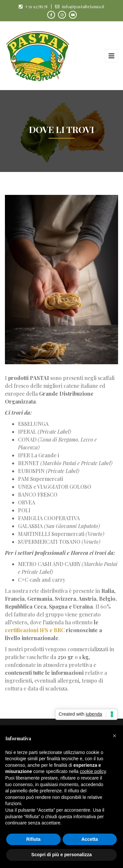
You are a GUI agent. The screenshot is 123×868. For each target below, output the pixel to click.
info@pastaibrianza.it (83, 6)
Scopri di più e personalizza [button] (61, 855)
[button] (114, 736)
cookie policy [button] (93, 771)
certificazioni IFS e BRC (35, 630)
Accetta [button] (90, 839)
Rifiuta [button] (33, 839)
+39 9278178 (36, 6)
